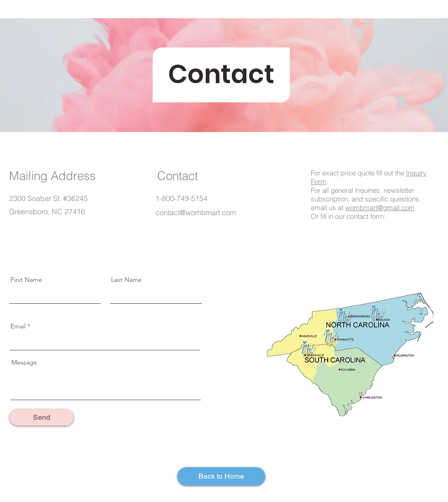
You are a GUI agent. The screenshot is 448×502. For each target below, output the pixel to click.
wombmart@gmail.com (380, 208)
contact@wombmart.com (196, 212)
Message (24, 362)
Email (18, 326)
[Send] (42, 417)
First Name (26, 280)
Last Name (126, 280)
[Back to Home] (221, 476)
